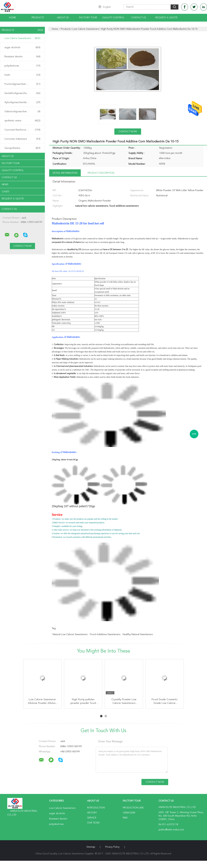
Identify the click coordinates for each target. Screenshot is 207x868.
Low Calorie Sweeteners (22, 38)
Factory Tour (88, 18)
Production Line (133, 808)
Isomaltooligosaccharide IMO (22, 93)
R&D (125, 818)
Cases (6, 192)
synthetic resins (22, 121)
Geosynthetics (22, 148)
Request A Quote (166, 18)
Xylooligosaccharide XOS (22, 102)
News (5, 185)
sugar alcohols (22, 47)
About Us (63, 18)
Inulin (22, 75)
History (92, 813)
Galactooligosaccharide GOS (22, 112)
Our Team (93, 823)
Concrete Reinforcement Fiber (22, 130)
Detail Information (65, 173)
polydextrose (22, 66)
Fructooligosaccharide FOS (22, 84)
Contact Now (128, 132)
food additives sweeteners (105, 634)
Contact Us (139, 18)
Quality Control (113, 18)
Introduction (96, 808)
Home (13, 18)
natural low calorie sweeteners (70, 634)
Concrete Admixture (22, 139)
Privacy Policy (112, 847)
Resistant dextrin (22, 57)
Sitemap (91, 847)
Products (38, 18)
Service (92, 818)
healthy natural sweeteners (138, 634)
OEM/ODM (129, 813)
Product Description (101, 173)
